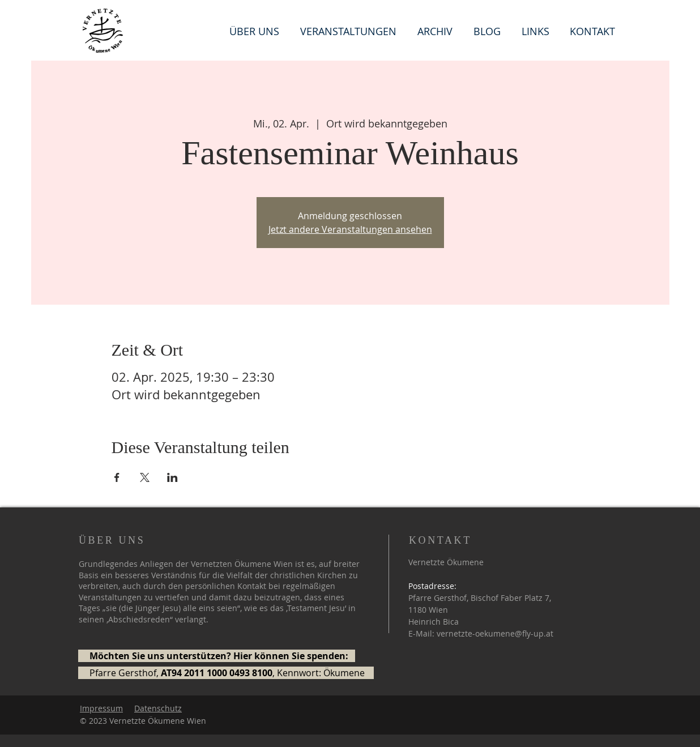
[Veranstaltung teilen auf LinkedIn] (172, 477)
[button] (537, 30)
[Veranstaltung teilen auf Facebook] (117, 477)
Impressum (101, 708)
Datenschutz (158, 708)
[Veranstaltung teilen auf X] (145, 477)
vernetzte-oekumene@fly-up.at (495, 633)
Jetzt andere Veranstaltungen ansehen (350, 229)
